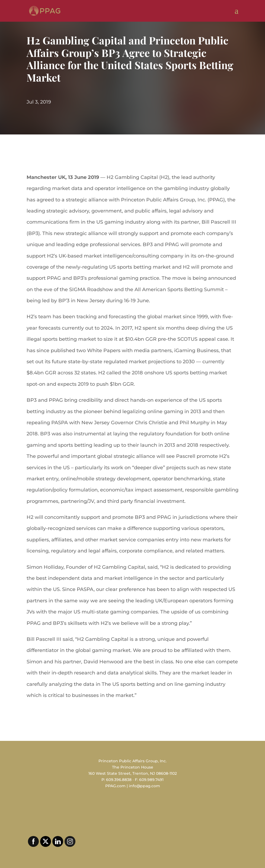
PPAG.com (115, 786)
